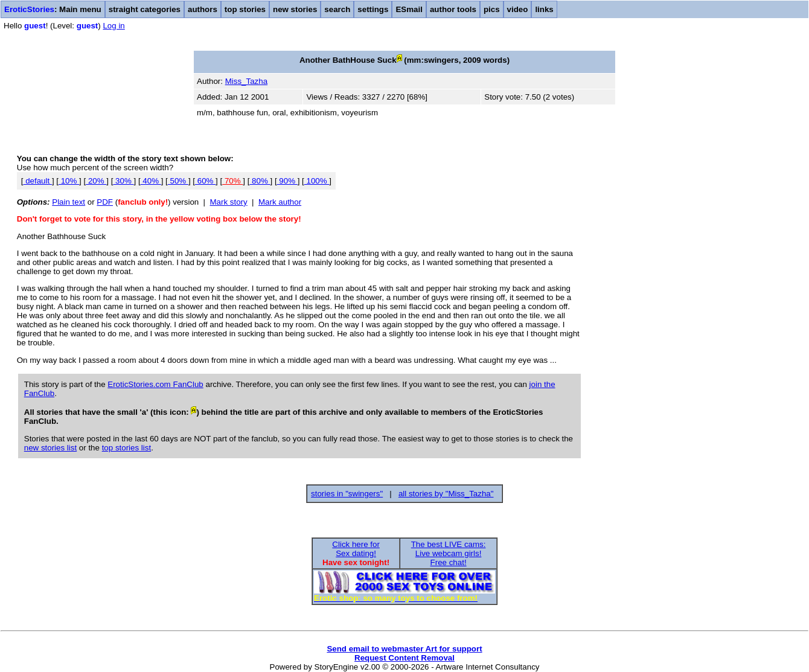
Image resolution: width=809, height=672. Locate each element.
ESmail (409, 9)
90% (287, 181)
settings (373, 9)
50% (178, 181)
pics (492, 9)
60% (205, 181)
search (337, 9)
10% (69, 181)
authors (203, 9)
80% (260, 181)
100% (317, 181)
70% (232, 181)
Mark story (229, 202)
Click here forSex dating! (356, 549)
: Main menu (53, 9)
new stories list (50, 448)
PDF (105, 202)
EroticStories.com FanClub (155, 384)
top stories (245, 9)
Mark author (280, 202)
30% (123, 181)
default (37, 181)
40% (151, 181)
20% (96, 181)
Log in (114, 26)
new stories (295, 9)
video (518, 9)
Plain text (69, 202)
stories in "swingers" (347, 494)
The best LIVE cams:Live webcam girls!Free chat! (449, 553)
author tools (453, 9)
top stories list (126, 448)
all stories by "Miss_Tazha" (446, 494)
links (544, 9)
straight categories (145, 9)
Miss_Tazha (246, 81)
